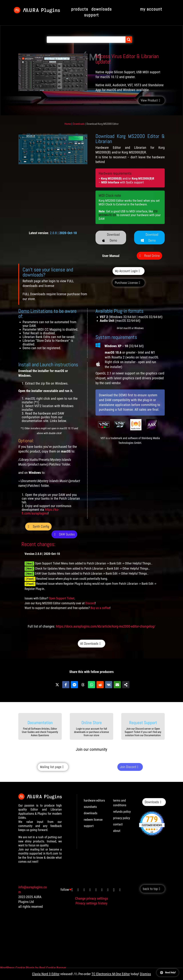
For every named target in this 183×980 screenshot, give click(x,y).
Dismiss (145, 974)
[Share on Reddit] (100, 685)
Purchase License (126, 283)
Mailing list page (51, 767)
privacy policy (122, 818)
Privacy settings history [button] (91, 903)
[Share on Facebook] (66, 685)
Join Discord (128, 767)
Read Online (152, 256)
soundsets (90, 807)
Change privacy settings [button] (91, 898)
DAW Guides (67, 534)
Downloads (79, 124)
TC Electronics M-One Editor (111, 974)
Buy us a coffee (100, 608)
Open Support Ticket (62, 598)
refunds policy (122, 812)
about (117, 831)
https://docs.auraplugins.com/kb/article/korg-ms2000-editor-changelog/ (106, 626)
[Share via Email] (117, 685)
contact (118, 824)
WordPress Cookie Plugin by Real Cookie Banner (33, 968)
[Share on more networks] (126, 685)
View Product (149, 100)
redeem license (93, 820)
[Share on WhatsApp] (91, 685)
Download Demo (113, 238)
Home (68, 124)
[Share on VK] (109, 685)
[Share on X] (57, 685)
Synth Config (41, 526)
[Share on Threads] (83, 685)
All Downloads (89, 643)
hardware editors (94, 800)
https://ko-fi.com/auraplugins (40, 511)
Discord (90, 603)
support (89, 826)
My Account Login (126, 271)
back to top (150, 889)
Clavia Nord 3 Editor (46, 974)
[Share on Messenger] (74, 685)
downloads (91, 813)
